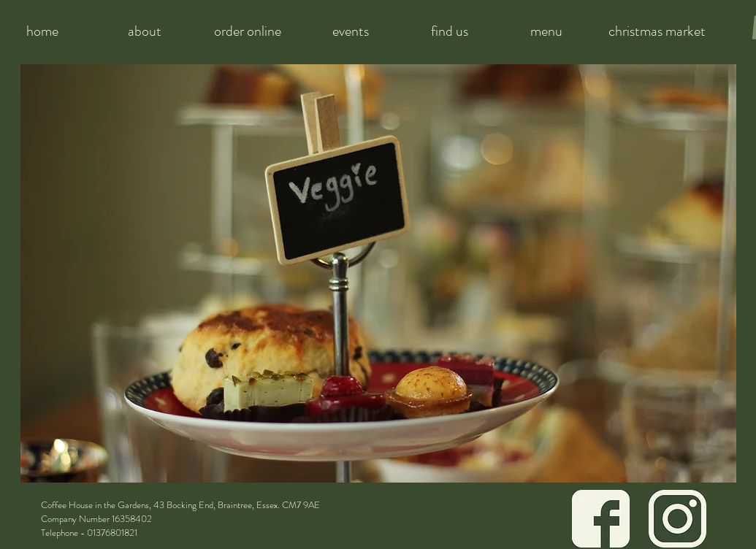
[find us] (450, 31)
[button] (378, 273)
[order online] (248, 31)
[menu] (546, 31)
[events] (351, 31)
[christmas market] (657, 31)
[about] (145, 31)
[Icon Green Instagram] (677, 519)
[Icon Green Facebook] (601, 519)
